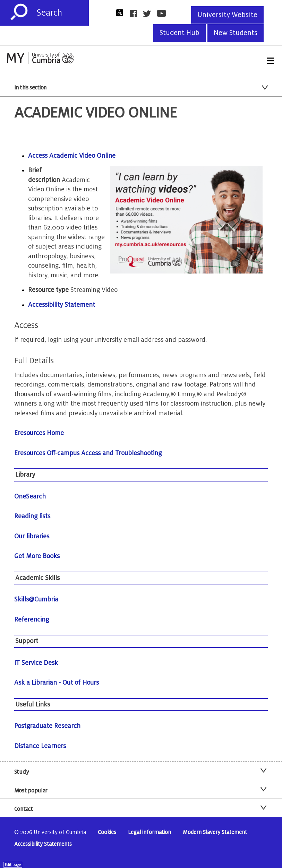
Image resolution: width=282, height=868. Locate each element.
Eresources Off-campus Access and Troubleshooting (88, 453)
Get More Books (37, 556)
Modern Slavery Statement (215, 832)
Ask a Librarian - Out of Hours (57, 683)
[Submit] (19, 12)
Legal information (149, 832)
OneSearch (30, 496)
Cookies (107, 832)
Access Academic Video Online (72, 156)
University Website (227, 15)
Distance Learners (40, 746)
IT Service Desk (36, 663)
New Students (236, 33)
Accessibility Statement (62, 305)
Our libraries (32, 536)
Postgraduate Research (47, 726)
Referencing (32, 619)
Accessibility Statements (43, 844)
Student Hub (180, 33)
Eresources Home (39, 433)
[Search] (63, 13)
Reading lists (32, 516)
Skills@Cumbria (36, 599)
